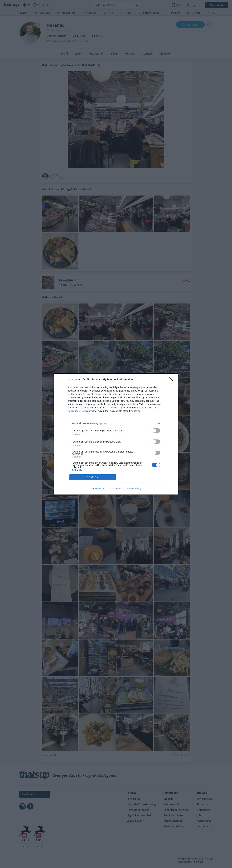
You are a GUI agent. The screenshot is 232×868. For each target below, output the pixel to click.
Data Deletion (98, 489)
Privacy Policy (134, 489)
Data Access (116, 489)
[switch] (156, 431)
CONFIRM (93, 477)
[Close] (172, 380)
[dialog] (116, 434)
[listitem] (116, 423)
